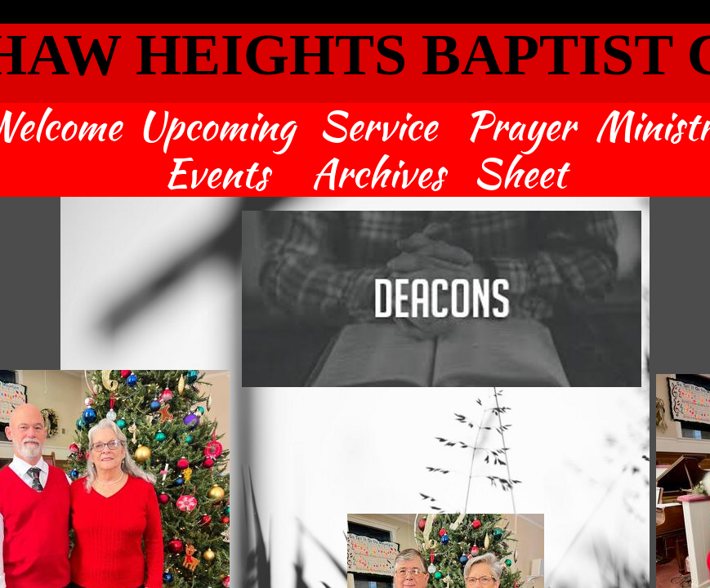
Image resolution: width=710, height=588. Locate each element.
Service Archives (378, 150)
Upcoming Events (216, 150)
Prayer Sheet (520, 150)
